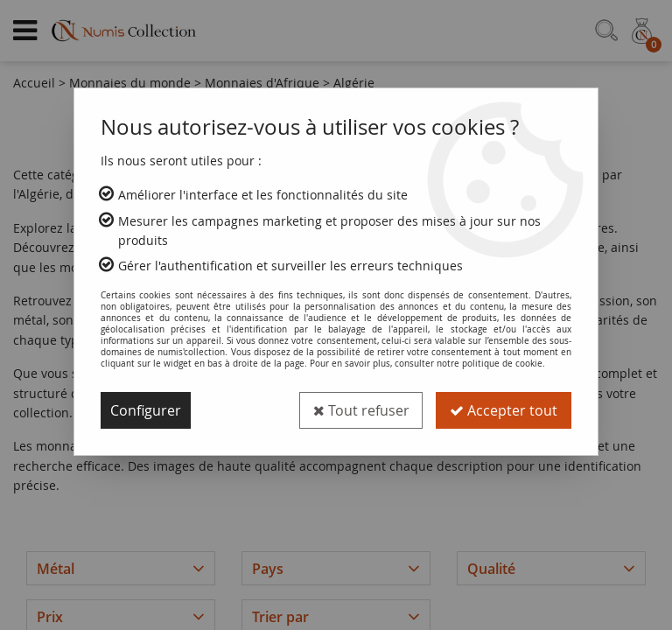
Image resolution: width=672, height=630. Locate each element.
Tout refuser (360, 410)
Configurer (146, 410)
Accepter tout (504, 410)
